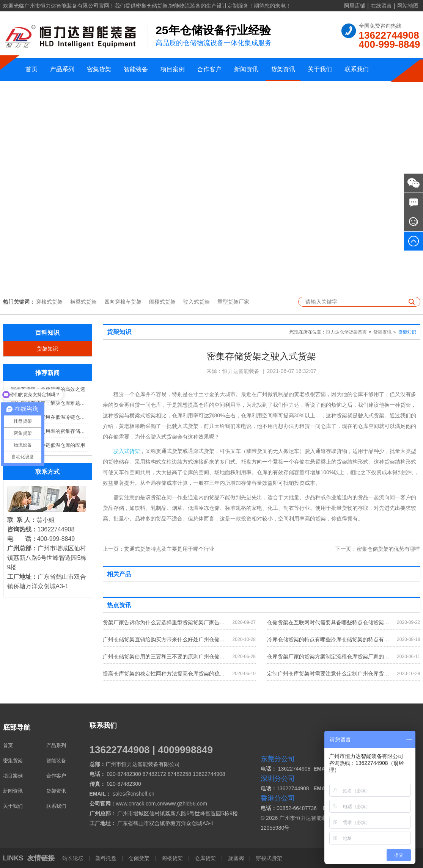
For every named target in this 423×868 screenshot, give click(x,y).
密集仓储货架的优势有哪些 (378, 549)
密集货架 (99, 69)
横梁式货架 (83, 302)
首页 (31, 69)
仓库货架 (205, 858)
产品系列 (62, 69)
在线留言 (381, 6)
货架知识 (47, 349)
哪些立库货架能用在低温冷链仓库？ (50, 417)
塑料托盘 (106, 858)
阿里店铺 (355, 6)
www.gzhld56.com (186, 804)
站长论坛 (74, 858)
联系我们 (357, 69)
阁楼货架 (172, 858)
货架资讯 (283, 69)
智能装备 (136, 69)
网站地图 (408, 6)
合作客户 (209, 69)
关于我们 (320, 69)
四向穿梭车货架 (123, 302)
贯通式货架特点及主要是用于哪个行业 (159, 549)
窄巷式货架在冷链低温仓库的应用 (48, 445)
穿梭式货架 (49, 302)
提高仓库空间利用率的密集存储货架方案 (50, 431)
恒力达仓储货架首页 (346, 332)
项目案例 (173, 69)
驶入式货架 (197, 302)
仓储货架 (139, 858)
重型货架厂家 (233, 302)
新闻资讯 (246, 69)
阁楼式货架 (162, 302)
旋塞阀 (236, 858)
